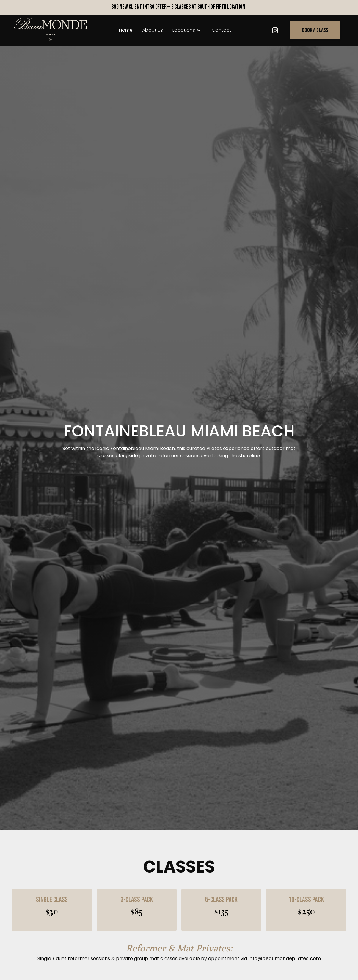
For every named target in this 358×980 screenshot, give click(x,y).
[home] (51, 30)
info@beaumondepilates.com (285, 958)
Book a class (315, 30)
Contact (222, 30)
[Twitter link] (275, 30)
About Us (153, 30)
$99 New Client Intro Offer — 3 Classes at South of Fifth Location (178, 7)
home (126, 30)
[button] (187, 30)
